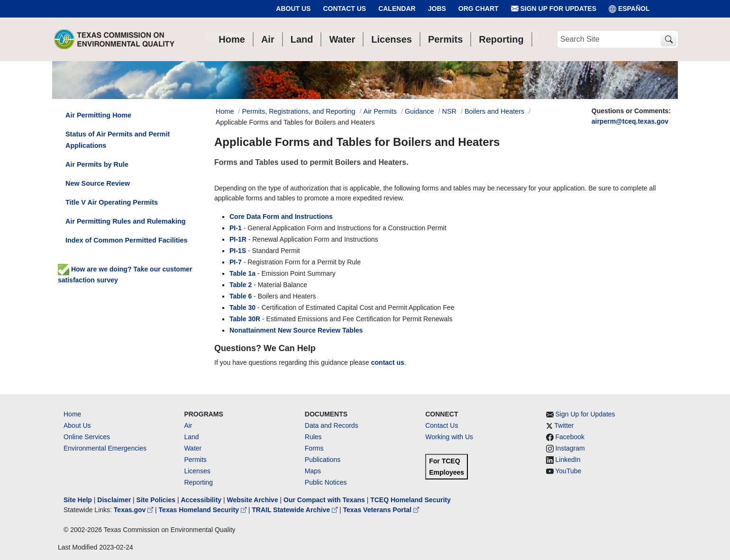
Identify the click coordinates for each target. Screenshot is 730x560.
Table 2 (241, 285)
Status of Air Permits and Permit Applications (118, 140)
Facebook (570, 437)
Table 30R (245, 319)
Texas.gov (134, 510)
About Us (293, 9)
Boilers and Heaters (494, 111)
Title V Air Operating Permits (112, 202)
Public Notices (326, 482)
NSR (449, 111)
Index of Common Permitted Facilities (126, 240)
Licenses (197, 471)
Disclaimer (114, 500)
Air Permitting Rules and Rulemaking (125, 221)
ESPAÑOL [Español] (629, 9)
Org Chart (479, 9)
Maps (313, 471)
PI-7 (236, 262)
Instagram (570, 448)
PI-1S (238, 251)
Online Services (87, 437)
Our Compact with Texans (324, 500)
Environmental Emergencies (105, 448)
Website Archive (253, 500)
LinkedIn (568, 460)
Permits (195, 460)
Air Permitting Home (98, 115)
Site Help (78, 500)
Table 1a (242, 273)
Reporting (198, 482)
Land (191, 437)
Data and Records (332, 425)
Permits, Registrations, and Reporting (298, 111)
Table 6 (241, 296)
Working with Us (449, 437)
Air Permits (380, 111)
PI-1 (236, 228)
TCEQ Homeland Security (411, 500)
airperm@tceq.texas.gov (630, 121)
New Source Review (98, 183)
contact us (388, 362)
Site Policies (156, 500)
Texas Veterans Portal (381, 510)
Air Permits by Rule (97, 164)
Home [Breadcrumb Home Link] (225, 111)
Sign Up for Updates (554, 9)
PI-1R (238, 239)
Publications (323, 460)
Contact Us (344, 9)
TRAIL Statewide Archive (296, 510)
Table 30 (242, 307)
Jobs (437, 9)
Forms (314, 448)
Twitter (564, 425)
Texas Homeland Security (204, 510)
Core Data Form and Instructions (281, 217)
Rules (313, 437)
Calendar (397, 9)
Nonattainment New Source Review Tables (296, 330)
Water (193, 448)
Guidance (420, 111)
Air (188, 425)
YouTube (568, 471)
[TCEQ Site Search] (669, 40)
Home (72, 414)
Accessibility (202, 500)
